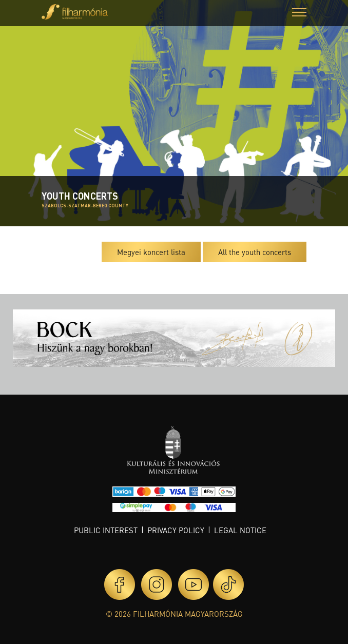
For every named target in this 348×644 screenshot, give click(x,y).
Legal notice (240, 530)
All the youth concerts (255, 252)
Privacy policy (176, 530)
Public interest (106, 530)
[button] (299, 14)
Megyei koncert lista (151, 252)
